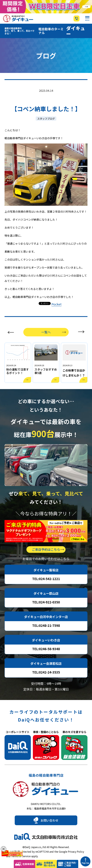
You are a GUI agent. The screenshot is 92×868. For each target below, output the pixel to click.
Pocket (56, 296)
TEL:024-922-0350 (46, 594)
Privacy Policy (76, 844)
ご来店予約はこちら (46, 542)
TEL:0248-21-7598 (46, 618)
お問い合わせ (49, 813)
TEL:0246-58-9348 (46, 641)
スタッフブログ (46, 111)
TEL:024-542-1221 (46, 571)
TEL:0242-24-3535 (46, 665)
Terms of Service (21, 848)
